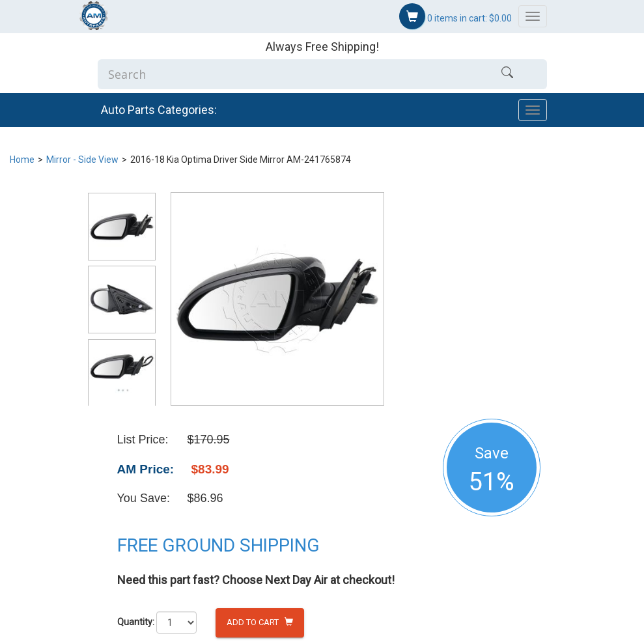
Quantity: (136, 622)
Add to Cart (260, 622)
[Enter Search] (283, 74)
